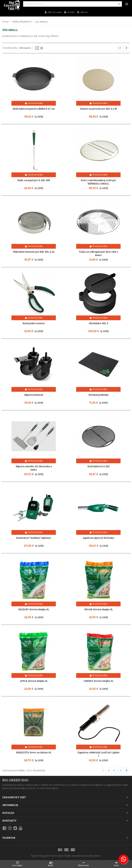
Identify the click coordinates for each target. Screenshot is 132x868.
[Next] (126, 48)
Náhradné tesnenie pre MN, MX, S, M (34, 252)
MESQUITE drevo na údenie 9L (34, 753)
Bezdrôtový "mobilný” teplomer (34, 538)
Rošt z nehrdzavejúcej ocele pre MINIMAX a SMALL (98, 182)
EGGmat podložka (98, 395)
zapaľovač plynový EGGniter (98, 538)
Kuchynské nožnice (34, 323)
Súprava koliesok (34, 395)
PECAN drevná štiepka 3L (98, 609)
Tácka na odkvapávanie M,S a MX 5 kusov (98, 254)
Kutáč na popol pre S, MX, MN (34, 180)
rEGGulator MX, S (98, 323)
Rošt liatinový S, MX (98, 466)
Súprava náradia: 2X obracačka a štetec (34, 468)
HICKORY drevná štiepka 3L (34, 609)
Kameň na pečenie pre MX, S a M (98, 109)
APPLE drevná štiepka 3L (34, 681)
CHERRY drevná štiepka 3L (98, 681)
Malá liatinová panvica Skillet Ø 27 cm (34, 109)
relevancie (26, 48)
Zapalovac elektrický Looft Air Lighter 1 (98, 754)
